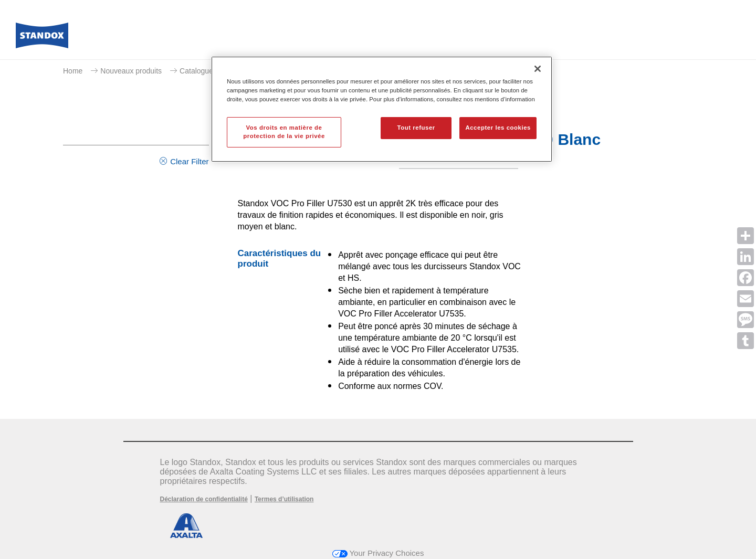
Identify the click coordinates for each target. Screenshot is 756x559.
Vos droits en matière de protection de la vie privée (284, 132)
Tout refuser (416, 128)
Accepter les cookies (498, 128)
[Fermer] (538, 69)
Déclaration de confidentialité (204, 499)
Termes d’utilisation (284, 499)
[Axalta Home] (42, 38)
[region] (382, 109)
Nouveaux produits (131, 71)
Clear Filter (189, 161)
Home (73, 71)
